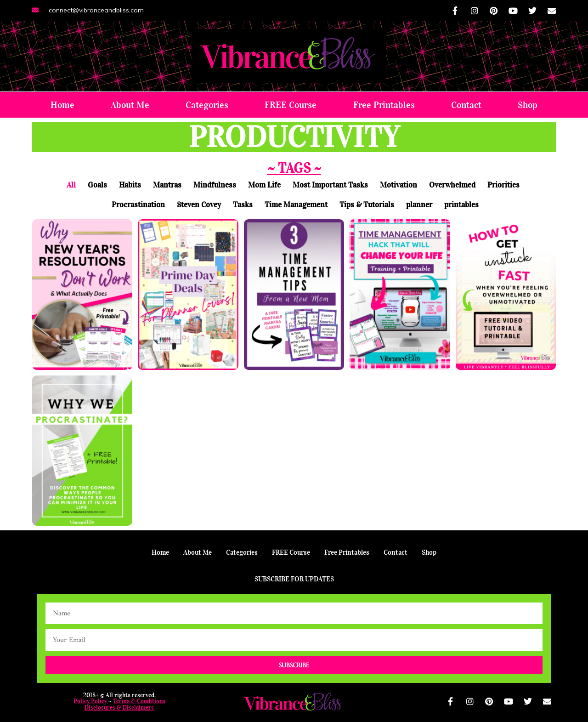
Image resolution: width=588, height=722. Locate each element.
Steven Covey (199, 205)
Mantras (167, 185)
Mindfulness (215, 185)
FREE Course (291, 105)
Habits (130, 185)
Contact (466, 105)
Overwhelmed (452, 185)
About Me (130, 105)
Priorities (503, 185)
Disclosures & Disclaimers (119, 708)
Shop (528, 105)
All (71, 185)
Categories (207, 105)
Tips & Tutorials (367, 205)
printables (461, 205)
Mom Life (264, 185)
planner (419, 205)
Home (62, 105)
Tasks (243, 205)
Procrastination (138, 205)
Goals (97, 185)
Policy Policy (90, 701)
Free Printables (384, 105)
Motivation (399, 185)
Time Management (296, 205)
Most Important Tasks (330, 185)
